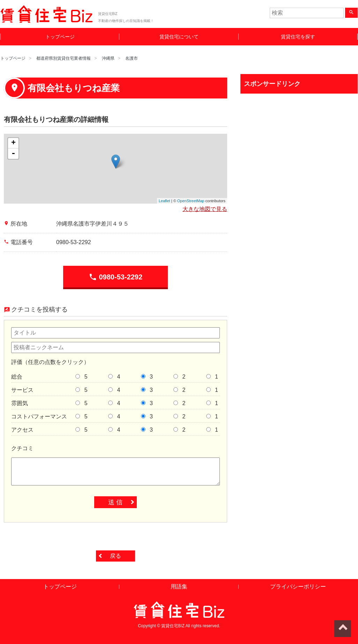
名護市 (132, 58)
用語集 (179, 587)
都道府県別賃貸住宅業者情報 (64, 58)
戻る (115, 556)
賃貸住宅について (179, 37)
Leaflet (165, 201)
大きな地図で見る (205, 209)
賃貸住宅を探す (298, 37)
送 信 (115, 502)
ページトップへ (343, 629)
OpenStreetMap (191, 201)
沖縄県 (108, 58)
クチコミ (22, 448)
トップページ (60, 37)
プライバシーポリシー (298, 587)
